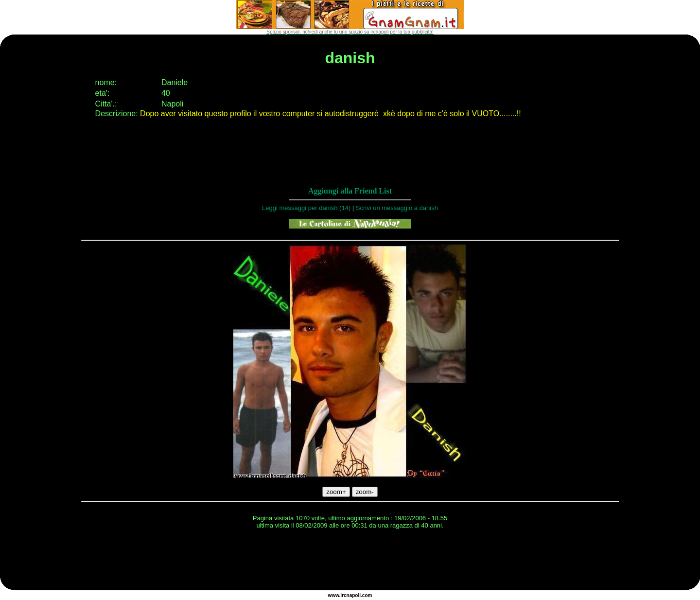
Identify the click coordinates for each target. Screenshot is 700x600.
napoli (354, 595)
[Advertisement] (350, 561)
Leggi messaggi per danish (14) (306, 208)
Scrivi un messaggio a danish (397, 208)
